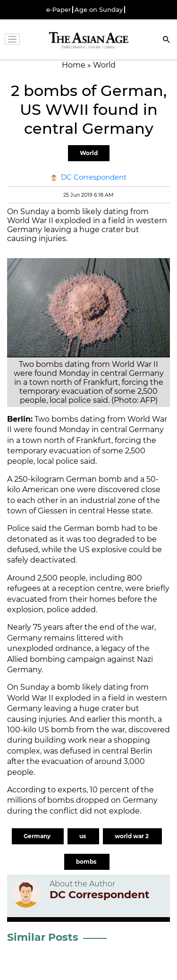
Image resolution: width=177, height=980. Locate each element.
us (83, 836)
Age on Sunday (99, 10)
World (89, 153)
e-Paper (59, 10)
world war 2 (132, 836)
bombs (87, 862)
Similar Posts (43, 937)
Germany (38, 836)
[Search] (167, 40)
